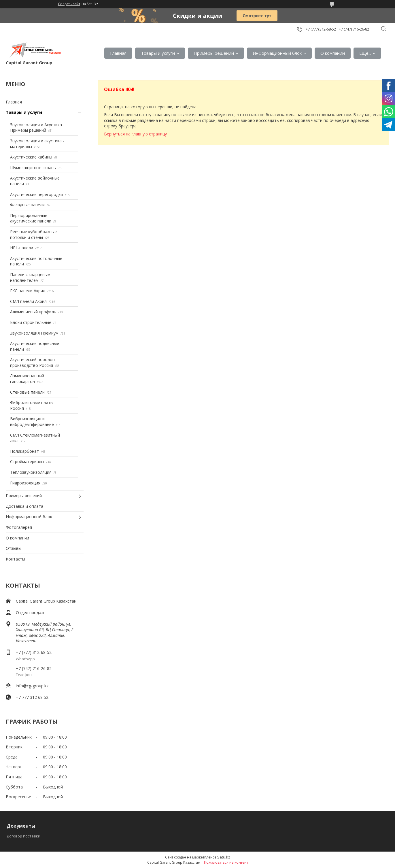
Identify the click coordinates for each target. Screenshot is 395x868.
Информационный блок (277, 53)
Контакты (15, 559)
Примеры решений (214, 53)
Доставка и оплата (24, 506)
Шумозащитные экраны (33, 168)
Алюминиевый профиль (33, 312)
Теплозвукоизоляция (31, 472)
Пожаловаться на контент (226, 862)
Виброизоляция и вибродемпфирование (32, 421)
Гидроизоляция (25, 483)
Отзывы (14, 548)
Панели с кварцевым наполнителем (30, 277)
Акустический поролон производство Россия (32, 362)
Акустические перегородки (36, 194)
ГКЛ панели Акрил (28, 291)
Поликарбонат (24, 451)
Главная (118, 53)
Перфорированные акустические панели (31, 218)
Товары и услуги (158, 53)
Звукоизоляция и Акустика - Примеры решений (37, 128)
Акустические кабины (31, 157)
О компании (333, 53)
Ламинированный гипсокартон (27, 379)
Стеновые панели (27, 392)
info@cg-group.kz (32, 686)
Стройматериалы (27, 462)
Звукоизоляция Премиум (34, 333)
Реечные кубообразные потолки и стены (33, 234)
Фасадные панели (27, 205)
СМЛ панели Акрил (28, 301)
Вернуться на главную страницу (135, 134)
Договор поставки (23, 836)
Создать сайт (69, 4)
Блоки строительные (31, 322)
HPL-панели (22, 248)
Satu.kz (224, 857)
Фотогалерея (19, 527)
